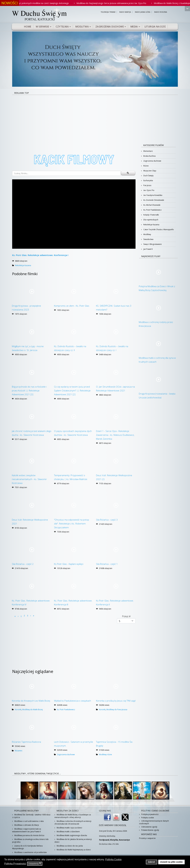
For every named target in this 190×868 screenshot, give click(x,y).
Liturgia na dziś (155, 27)
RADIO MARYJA (125, 12)
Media (134, 27)
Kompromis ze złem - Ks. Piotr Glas (72, 306)
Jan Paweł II (148, 249)
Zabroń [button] (151, 862)
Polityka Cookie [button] (113, 859)
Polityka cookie (147, 818)
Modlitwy (147, 234)
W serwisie (42, 27)
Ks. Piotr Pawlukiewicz (152, 210)
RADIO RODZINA (161, 12)
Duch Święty (148, 176)
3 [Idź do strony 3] (28, 616)
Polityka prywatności (150, 814)
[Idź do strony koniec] (34, 616)
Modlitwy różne (105, 754)
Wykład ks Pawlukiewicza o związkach (73, 701)
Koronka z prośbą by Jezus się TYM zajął (116, 701)
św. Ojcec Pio (149, 190)
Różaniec (19, 751)
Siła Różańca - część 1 (107, 564)
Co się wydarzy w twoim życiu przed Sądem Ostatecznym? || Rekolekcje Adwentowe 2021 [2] (72, 390)
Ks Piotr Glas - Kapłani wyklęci (69, 564)
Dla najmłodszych (151, 220)
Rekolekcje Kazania (23, 265)
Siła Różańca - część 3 (107, 520)
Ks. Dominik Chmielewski (153, 200)
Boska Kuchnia (149, 156)
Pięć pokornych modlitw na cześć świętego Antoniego (48, 3)
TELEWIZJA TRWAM (108, 12)
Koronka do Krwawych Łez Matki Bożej (31, 701)
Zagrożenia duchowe (110, 27)
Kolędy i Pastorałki (151, 215)
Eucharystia (148, 180)
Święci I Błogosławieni (152, 244)
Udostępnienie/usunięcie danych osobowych (154, 822)
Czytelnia (62, 27)
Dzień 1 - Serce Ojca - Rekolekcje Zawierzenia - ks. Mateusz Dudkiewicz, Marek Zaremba (115, 435)
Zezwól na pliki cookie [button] (171, 862)
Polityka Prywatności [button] (15, 864)
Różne (146, 166)
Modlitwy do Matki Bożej (33, 710)
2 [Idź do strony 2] (24, 616)
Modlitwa (82, 27)
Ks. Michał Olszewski (152, 205)
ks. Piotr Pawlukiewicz (66, 710)
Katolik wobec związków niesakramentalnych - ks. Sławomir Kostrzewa (29, 479)
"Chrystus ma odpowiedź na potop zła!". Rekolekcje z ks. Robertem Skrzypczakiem (72, 524)
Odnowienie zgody (149, 827)
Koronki (18, 710)
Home (28, 27)
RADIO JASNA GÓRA (143, 12)
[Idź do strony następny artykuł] (31, 616)
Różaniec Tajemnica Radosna (26, 742)
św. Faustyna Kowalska (153, 195)
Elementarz (148, 151)
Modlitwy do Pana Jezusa (117, 710)
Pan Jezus (147, 185)
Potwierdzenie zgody (150, 830)
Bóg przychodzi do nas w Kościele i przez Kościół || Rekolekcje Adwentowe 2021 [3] (29, 390)
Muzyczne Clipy (150, 171)
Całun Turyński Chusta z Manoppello (158, 229)
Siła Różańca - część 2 (23, 564)
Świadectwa (148, 239)
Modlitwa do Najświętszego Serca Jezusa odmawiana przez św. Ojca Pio (116, 3)
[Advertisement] (95, 117)
